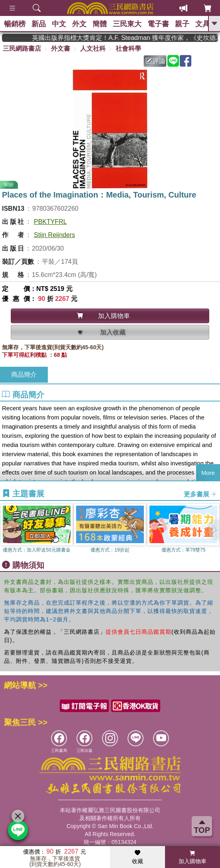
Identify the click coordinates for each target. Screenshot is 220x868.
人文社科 (93, 48)
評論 (155, 61)
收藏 (137, 857)
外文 (79, 24)
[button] (214, 530)
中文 (59, 24)
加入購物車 (192, 857)
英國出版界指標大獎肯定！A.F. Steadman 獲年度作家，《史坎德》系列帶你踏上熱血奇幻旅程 (130, 38)
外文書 (61, 48)
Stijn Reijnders (54, 235)
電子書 (158, 24)
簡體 (100, 24)
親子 (182, 24)
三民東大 (127, 24)
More (208, 473)
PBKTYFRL (50, 222)
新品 (39, 24)
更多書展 (200, 494)
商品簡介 (24, 375)
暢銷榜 (15, 24)
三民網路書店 (22, 48)
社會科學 (128, 48)
